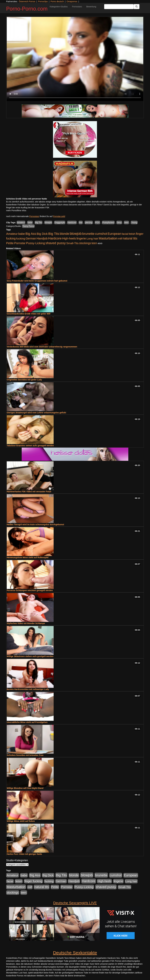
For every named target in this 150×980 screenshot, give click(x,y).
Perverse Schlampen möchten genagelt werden (30, 590)
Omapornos (72, 1)
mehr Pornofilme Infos (16, 210)
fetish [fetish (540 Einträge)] (132, 234)
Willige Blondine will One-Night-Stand (25, 788)
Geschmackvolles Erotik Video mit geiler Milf (29, 314)
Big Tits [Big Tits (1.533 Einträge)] (54, 234)
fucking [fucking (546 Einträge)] (21, 239)
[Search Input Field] (119, 7)
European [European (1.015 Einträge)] (114, 234)
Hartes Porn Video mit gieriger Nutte (24, 854)
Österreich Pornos (27, 1)
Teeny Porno (28, 226)
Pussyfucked (108, 222)
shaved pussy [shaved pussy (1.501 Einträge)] (56, 243)
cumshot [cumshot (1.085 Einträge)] (101, 234)
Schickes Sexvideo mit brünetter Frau (25, 755)
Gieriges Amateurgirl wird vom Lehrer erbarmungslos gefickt (36, 413)
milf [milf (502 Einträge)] (120, 239)
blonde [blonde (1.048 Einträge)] (64, 234)
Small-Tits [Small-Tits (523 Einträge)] (72, 243)
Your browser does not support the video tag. (75, 59)
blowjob (48, 222)
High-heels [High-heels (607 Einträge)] (69, 238)
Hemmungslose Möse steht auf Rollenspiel (28, 557)
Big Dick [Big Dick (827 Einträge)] (42, 234)
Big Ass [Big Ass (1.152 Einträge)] (31, 234)
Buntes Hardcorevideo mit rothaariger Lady (28, 689)
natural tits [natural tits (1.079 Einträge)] (130, 238)
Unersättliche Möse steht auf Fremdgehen (27, 722)
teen (126, 222)
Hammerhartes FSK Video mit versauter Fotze (29, 492)
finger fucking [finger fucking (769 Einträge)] (33, 881)
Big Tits (39, 222)
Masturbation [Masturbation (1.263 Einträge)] (108, 238)
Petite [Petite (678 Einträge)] (10, 243)
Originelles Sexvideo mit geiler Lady (24, 380)
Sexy (119, 222)
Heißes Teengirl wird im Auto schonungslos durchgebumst (35, 524)
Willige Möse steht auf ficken (21, 821)
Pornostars (77, 7)
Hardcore (72, 222)
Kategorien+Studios (59, 7)
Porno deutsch (57, 1)
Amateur (21, 222)
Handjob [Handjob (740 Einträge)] (42, 238)
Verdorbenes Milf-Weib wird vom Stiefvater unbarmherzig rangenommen (42, 347)
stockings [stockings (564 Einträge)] (85, 243)
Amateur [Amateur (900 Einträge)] (12, 234)
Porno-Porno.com (27, 9)
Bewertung (91, 7)
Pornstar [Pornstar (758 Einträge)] (20, 243)
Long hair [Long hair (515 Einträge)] (92, 239)
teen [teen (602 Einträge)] (94, 243)
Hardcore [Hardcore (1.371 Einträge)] (55, 238)
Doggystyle (60, 222)
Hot (81, 222)
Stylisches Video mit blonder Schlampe (26, 623)
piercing (89, 222)
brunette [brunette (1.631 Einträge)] (88, 234)
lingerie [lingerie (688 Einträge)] (81, 238)
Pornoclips (43, 1)
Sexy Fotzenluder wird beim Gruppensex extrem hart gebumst (37, 281)
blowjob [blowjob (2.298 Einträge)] (76, 234)
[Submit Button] (137, 7)
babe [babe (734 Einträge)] (22, 234)
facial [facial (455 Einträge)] (125, 234)
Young (134, 222)
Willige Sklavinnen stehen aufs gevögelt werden (30, 656)
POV (97, 222)
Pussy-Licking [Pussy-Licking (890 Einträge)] (36, 243)
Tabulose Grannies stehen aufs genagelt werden (30, 446)
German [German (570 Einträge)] (31, 238)
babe (30, 222)
